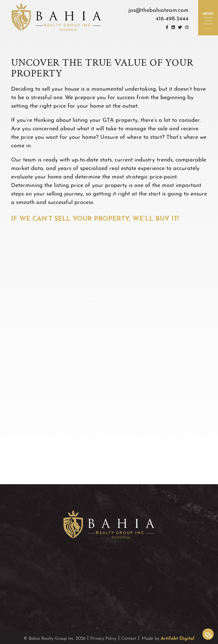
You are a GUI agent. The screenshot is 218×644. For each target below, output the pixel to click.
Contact (129, 638)
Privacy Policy (103, 638)
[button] (208, 18)
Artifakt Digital (178, 637)
